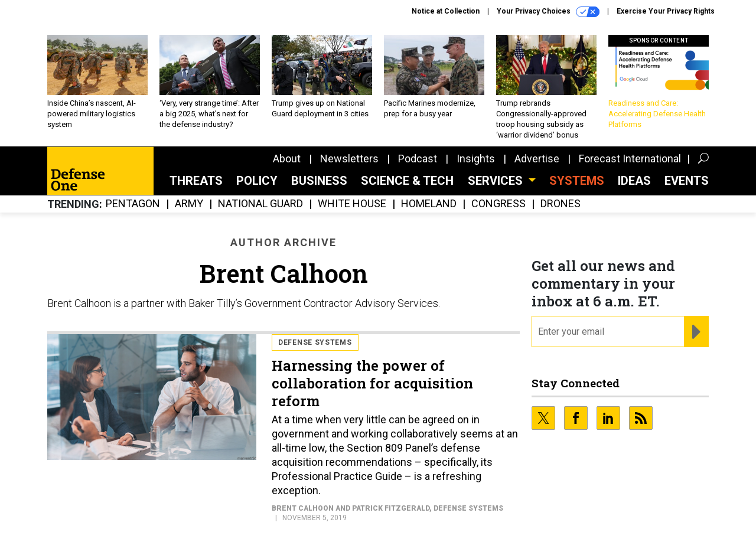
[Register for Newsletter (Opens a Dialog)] (696, 332)
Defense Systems (315, 342)
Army (189, 204)
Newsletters (349, 159)
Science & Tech (407, 181)
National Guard (260, 204)
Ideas (634, 181)
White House (352, 204)
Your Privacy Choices (548, 12)
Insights (476, 159)
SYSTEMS (577, 181)
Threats (196, 181)
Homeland (429, 204)
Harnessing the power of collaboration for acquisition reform (372, 383)
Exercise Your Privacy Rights (666, 11)
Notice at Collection (446, 11)
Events (687, 181)
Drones (561, 204)
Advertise (537, 159)
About (287, 159)
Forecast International (630, 159)
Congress (498, 204)
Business (319, 181)
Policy (257, 181)
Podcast (418, 159)
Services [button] (497, 181)
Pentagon (133, 204)
